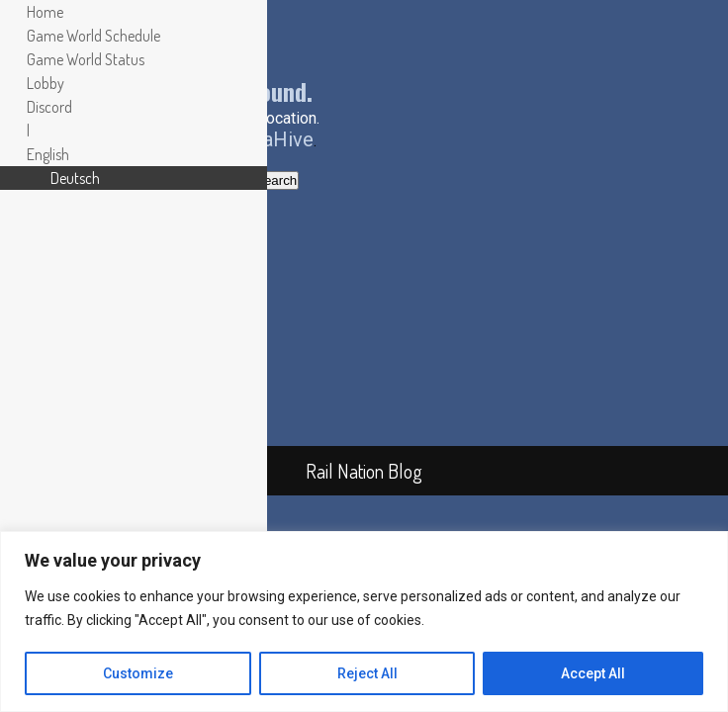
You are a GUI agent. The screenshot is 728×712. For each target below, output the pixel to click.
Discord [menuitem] (49, 107)
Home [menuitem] (45, 12)
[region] (364, 622)
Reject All (367, 673)
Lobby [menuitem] (45, 83)
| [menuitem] (28, 131)
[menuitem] (48, 154)
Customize (138, 673)
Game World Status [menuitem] (86, 59)
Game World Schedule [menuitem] (93, 36)
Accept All (593, 673)
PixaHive (274, 139)
